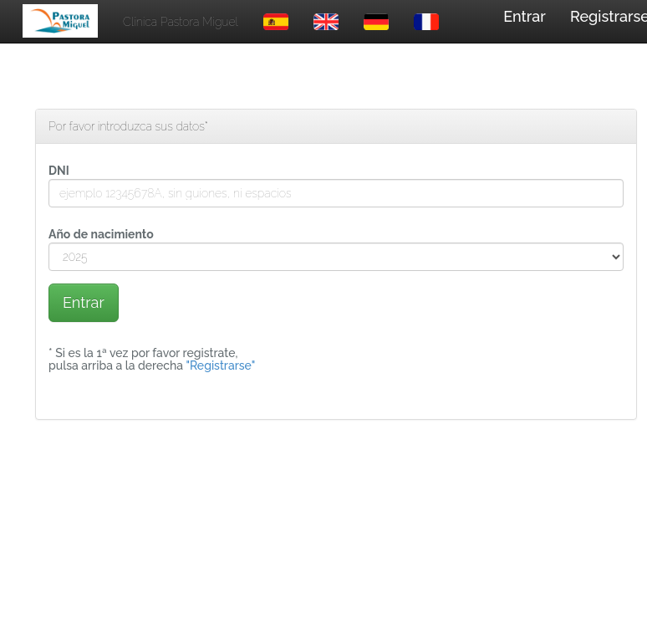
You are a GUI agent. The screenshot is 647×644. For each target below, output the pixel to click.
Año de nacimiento (101, 234)
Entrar (525, 16)
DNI (59, 171)
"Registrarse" (220, 365)
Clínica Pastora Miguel (181, 22)
